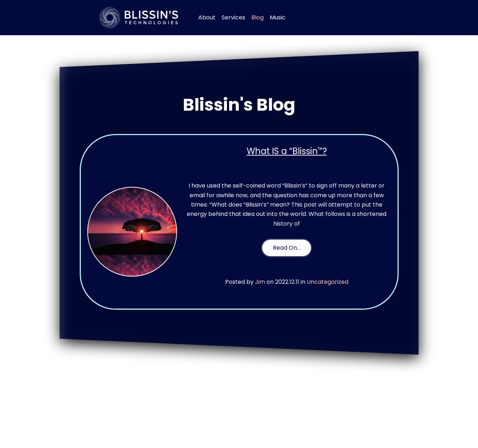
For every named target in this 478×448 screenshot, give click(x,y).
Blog (257, 17)
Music (278, 17)
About (207, 17)
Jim (260, 282)
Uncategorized (328, 282)
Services (233, 17)
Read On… (287, 248)
